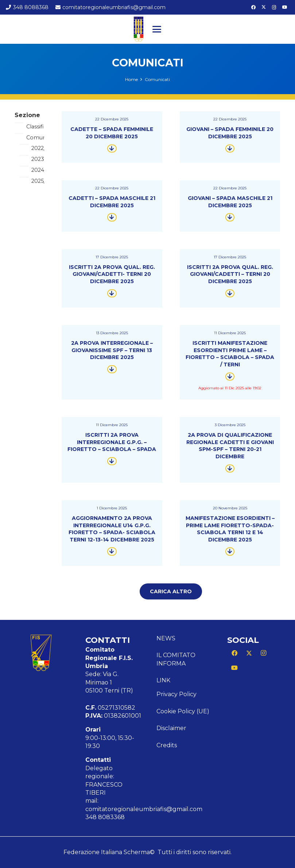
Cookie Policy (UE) (183, 711)
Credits (167, 745)
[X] (264, 7)
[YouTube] (285, 7)
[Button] (112, 148)
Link (163, 680)
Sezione (27, 115)
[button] (157, 29)
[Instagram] (274, 7)
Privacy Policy (176, 694)
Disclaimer (171, 728)
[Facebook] (253, 7)
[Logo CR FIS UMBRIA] (139, 29)
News (166, 638)
